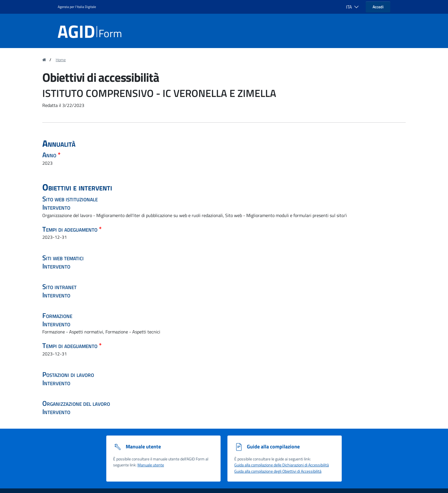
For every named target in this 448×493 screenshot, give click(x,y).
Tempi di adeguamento (71, 229)
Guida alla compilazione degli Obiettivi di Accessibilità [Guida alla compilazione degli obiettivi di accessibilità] (278, 471)
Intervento (56, 207)
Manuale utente (151, 465)
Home (61, 60)
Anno (50, 155)
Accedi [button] (378, 7)
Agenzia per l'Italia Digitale (77, 7)
